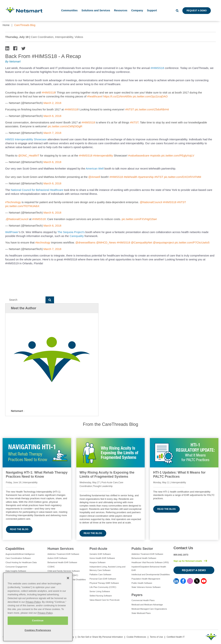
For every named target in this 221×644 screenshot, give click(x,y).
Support (152, 10)
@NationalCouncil (151, 202)
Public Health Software (142, 583)
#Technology (13, 202)
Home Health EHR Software (102, 558)
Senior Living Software (100, 591)
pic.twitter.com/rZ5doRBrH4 (152, 109)
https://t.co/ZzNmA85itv (118, 96)
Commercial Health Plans (143, 600)
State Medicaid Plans (141, 613)
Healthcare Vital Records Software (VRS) (150, 562)
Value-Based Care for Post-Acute (105, 600)
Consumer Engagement (16, 567)
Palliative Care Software (100, 574)
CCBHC (51, 567)
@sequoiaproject (164, 242)
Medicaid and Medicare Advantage (147, 605)
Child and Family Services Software (64, 571)
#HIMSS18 (157, 68)
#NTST (130, 109)
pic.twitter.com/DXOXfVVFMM (183, 177)
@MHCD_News (106, 242)
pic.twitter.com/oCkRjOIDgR (65, 126)
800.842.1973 (181, 555)
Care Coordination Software (18, 558)
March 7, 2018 (52, 133)
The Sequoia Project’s (71, 232)
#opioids (155, 155)
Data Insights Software (16, 571)
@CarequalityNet (142, 242)
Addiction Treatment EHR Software (63, 554)
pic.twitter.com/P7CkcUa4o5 (192, 242)
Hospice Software (97, 562)
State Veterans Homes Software (146, 587)
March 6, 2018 (52, 116)
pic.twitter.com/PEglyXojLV (178, 155)
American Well (95, 168)
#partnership (146, 177)
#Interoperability (103, 155)
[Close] (68, 578)
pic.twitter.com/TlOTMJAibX (22, 206)
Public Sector (142, 549)
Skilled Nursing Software (101, 596)
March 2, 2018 (52, 103)
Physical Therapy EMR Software (104, 583)
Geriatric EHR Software (100, 554)
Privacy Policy (33, 602)
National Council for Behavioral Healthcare (37, 190)
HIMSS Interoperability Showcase (26, 139)
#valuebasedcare (139, 155)
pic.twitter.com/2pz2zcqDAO (150, 96)
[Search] (25, 300)
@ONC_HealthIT (29, 155)
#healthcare (94, 96)
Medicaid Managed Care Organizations (149, 609)
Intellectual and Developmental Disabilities (151, 574)
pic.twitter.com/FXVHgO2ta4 (139, 219)
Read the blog (19, 529)
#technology (43, 242)
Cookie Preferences (136, 637)
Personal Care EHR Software (103, 579)
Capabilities (15, 549)
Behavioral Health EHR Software (62, 562)
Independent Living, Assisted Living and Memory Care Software (107, 568)
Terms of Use (156, 637)
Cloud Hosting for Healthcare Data (21, 562)
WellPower (12, 232)
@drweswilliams (85, 242)
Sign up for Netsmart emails (188, 561)
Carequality (77, 236)
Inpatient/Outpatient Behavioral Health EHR (149, 568)
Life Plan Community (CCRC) (103, 587)
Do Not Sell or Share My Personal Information (100, 637)
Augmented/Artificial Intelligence (20, 554)
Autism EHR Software (57, 558)
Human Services (61, 549)
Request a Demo (196, 11)
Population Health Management (146, 579)
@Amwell (94, 177)
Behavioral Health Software (144, 558)
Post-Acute (98, 549)
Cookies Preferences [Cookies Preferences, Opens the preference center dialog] (38, 630)
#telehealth (130, 177)
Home (6, 25)
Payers (137, 595)
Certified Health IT (176, 637)
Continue (38, 620)
